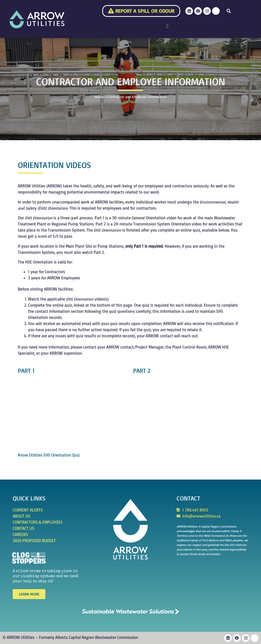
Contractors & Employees (38, 522)
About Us (21, 516)
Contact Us (23, 528)
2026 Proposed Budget (34, 541)
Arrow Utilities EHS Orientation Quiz (49, 455)
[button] (229, 11)
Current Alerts (28, 510)
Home (99, 97)
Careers (20, 534)
